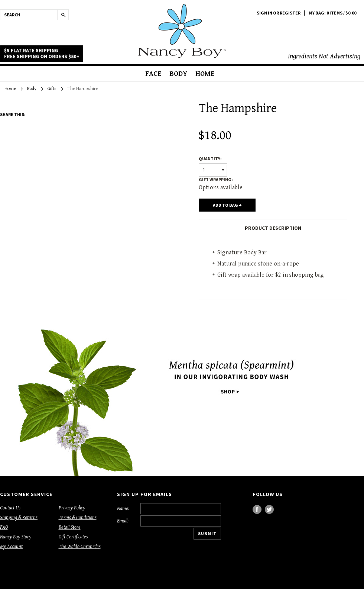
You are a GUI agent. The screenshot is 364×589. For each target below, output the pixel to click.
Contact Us (10, 508)
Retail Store (70, 527)
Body (178, 74)
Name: (123, 509)
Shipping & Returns (19, 518)
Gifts (52, 89)
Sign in (264, 13)
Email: (123, 521)
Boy (182, 31)
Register (290, 13)
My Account (11, 547)
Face (153, 74)
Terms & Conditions (78, 518)
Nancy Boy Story (16, 537)
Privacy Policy (72, 508)
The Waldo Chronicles (80, 547)
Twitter (269, 510)
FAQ (4, 527)
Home (205, 74)
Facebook (257, 510)
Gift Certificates (73, 537)
